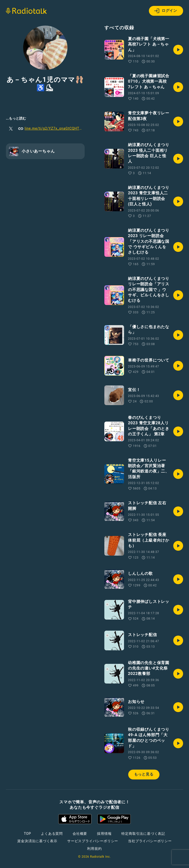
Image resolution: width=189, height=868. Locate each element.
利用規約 (94, 849)
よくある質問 (52, 834)
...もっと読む (16, 118)
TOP (27, 834)
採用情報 (104, 834)
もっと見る (144, 774)
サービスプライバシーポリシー (93, 841)
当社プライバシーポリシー (150, 841)
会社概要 (80, 834)
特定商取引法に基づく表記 (143, 834)
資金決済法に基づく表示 (37, 841)
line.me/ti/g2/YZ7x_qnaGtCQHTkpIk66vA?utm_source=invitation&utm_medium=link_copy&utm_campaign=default (51, 129)
